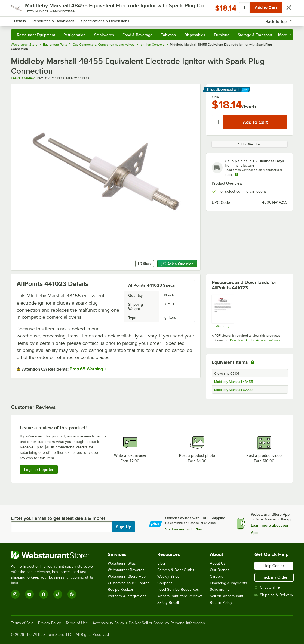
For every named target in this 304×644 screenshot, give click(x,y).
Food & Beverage (137, 35)
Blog (161, 563)
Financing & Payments (228, 583)
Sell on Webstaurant (227, 596)
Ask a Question (177, 264)
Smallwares (104, 35)
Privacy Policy (50, 623)
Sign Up (124, 527)
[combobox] (148, 19)
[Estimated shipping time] (237, 174)
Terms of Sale (22, 623)
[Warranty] (222, 311)
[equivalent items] (253, 362)
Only (215, 97)
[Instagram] (15, 594)
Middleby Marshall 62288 (234, 390)
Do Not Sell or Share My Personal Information (167, 623)
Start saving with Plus (184, 529)
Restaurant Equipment (36, 35)
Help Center (274, 566)
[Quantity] (218, 122)
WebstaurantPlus (122, 563)
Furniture (222, 35)
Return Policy (221, 603)
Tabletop (168, 35)
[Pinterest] (72, 594)
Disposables (195, 35)
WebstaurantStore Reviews (180, 596)
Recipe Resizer (121, 590)
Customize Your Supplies (129, 583)
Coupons (165, 583)
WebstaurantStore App (127, 576)
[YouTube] (29, 594)
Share (145, 264)
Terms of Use (77, 623)
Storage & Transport (255, 35)
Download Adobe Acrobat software (255, 340)
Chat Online (267, 587)
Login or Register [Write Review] (39, 470)
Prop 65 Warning (86, 369)
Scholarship (220, 590)
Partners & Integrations (127, 596)
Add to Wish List (250, 144)
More (285, 35)
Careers (217, 576)
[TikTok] (58, 594)
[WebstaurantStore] (56, 555)
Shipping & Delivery (274, 595)
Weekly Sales (168, 576)
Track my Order (274, 577)
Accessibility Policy (108, 623)
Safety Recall (168, 603)
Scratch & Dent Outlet (176, 570)
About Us (218, 563)
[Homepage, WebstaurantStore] (50, 19)
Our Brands (220, 570)
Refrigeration (74, 35)
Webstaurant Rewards (126, 570)
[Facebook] (44, 594)
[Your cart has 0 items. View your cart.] (285, 19)
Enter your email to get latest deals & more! (58, 518)
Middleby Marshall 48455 (234, 382)
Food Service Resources (178, 590)
